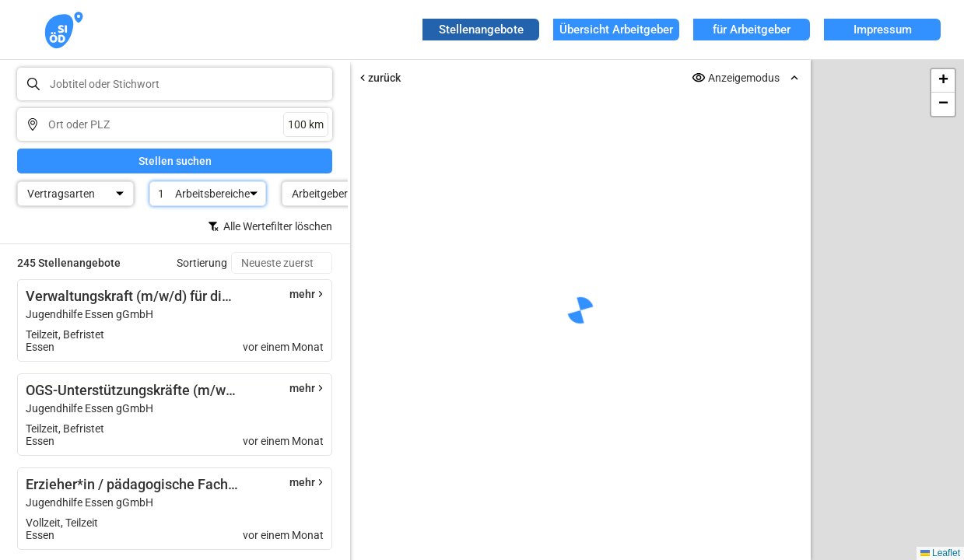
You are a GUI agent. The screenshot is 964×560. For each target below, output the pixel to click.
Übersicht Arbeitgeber (616, 30)
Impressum (883, 30)
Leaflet (940, 553)
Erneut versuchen (580, 445)
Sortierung (202, 263)
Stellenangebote (481, 30)
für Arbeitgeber (752, 30)
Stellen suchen (175, 161)
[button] (943, 81)
